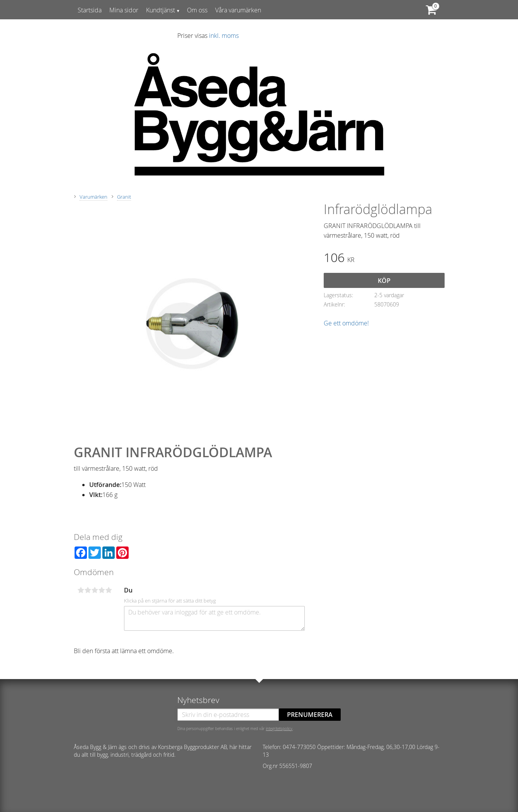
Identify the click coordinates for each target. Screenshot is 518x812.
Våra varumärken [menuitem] (238, 10)
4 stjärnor (102, 590)
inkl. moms (224, 36)
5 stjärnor (109, 590)
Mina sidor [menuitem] (124, 10)
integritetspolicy (279, 729)
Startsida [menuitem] (90, 10)
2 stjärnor (88, 590)
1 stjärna (81, 590)
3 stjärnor (95, 590)
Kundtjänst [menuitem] (160, 10)
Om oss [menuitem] (197, 10)
